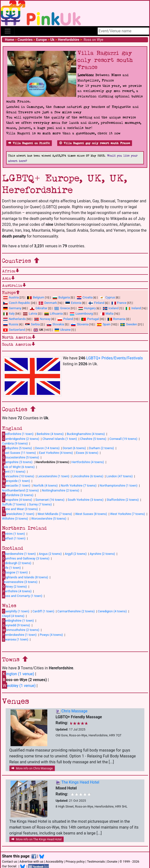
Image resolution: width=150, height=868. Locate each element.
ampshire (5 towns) (17, 462)
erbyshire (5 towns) (17, 448)
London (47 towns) (119, 476)
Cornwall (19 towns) (123, 439)
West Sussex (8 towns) (91, 514)
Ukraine (63, 330)
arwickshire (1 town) (18, 514)
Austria (11, 297)
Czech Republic (17, 303)
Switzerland (14, 330)
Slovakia (56, 324)
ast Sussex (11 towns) (19, 453)
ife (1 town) (11, 568)
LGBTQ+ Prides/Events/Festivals (115, 358)
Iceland (111, 308)
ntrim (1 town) (13, 534)
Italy (9, 314)
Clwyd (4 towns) (13, 616)
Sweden (129, 324)
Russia (11, 324)
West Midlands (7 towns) (55, 514)
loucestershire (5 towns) (20, 457)
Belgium (36, 297)
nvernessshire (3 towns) (20, 582)
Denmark (48, 303)
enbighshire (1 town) (18, 621)
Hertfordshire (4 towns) (88, 462)
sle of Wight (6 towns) (18, 467)
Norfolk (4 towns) (45, 485)
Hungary (87, 308)
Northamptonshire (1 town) (118, 485)
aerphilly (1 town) (16, 611)
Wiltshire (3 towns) (15, 519)
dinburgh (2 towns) (17, 563)
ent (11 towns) (14, 471)
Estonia (73, 303)
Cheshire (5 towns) (93, 439)
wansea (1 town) (15, 639)
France (119, 303)
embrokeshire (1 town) (19, 635)
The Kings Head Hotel (80, 782)
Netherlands (14, 319)
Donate (112, 862)
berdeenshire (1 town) (19, 554)
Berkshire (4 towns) (50, 434)
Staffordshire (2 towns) (123, 500)
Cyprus (107, 297)
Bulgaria (61, 297)
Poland (65, 319)
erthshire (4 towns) (17, 591)
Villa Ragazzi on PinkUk (29, 143)
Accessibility (54, 862)
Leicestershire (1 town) (53, 476)
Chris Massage (75, 711)
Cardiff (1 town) (43, 611)
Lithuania (54, 314)
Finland (96, 303)
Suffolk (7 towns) (14, 504)
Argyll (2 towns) (76, 554)
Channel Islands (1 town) (60, 439)
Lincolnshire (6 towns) (88, 476)
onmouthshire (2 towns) (21, 630)
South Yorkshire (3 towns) (86, 500)
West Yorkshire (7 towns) (127, 514)
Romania (117, 319)
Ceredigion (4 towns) (112, 611)
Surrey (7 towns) (40, 504)
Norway (42, 319)
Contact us (10, 862)
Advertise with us (31, 862)
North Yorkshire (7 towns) (79, 485)
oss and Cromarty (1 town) (22, 596)
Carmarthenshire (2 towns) (76, 611)
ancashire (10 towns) (18, 476)
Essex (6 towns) (87, 453)
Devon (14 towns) (47, 448)
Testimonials (96, 862)
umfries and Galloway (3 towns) (26, 558)
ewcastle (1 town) (16, 486)
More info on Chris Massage (32, 768)
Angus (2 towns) (50, 554)
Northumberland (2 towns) (20, 490)
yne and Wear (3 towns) (20, 509)
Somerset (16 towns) (50, 500)
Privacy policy (75, 862)
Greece (62, 308)
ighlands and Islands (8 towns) (25, 577)
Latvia (30, 314)
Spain (104, 324)
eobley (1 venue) (19, 686)
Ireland (133, 308)
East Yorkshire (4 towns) (56, 453)
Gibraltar (39, 308)
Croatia (85, 297)
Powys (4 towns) (51, 635)
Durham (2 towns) (101, 448)
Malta (107, 314)
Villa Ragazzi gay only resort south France (95, 143)
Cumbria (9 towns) (15, 443)
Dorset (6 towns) (74, 448)
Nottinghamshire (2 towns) (61, 490)
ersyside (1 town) (16, 481)
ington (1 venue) (18, 674)
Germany (12, 308)
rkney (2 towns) (14, 586)
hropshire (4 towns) (17, 500)
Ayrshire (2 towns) (102, 554)
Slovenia (80, 324)
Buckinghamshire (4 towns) (86, 434)
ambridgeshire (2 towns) (21, 439)
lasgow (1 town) (15, 572)
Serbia (32, 324)
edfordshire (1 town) (18, 434)
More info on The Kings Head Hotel (37, 839)
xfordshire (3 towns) (18, 495)
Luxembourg (81, 314)
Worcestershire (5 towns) (49, 519)
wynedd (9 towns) (16, 625)
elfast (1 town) (14, 538)
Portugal (90, 319)
